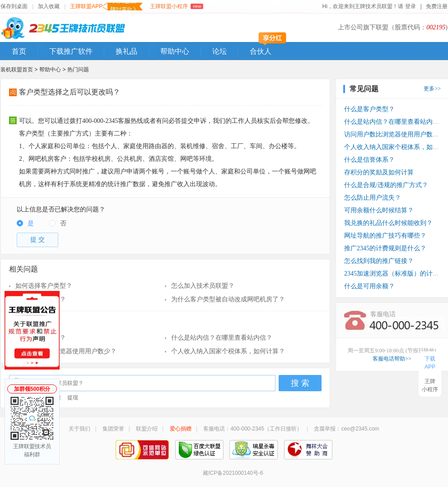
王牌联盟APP (106, 7)
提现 (73, 398)
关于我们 (79, 429)
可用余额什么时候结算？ (379, 210)
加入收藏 (49, 6)
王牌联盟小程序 (176, 6)
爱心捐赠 (181, 429)
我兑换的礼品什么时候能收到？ (388, 223)
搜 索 (300, 383)
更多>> (432, 89)
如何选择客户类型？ (44, 286)
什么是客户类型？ (41, 299)
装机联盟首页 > (19, 70)
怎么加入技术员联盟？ (203, 286)
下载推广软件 (71, 51)
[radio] (25, 224)
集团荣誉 (113, 429)
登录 (411, 6)
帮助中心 (175, 51)
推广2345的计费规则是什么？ (385, 248)
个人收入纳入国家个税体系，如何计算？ (228, 351)
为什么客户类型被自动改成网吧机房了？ (228, 299)
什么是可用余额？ (369, 286)
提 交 (37, 240)
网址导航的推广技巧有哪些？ (385, 236)
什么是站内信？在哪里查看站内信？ (222, 338)
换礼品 (126, 51)
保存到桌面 (14, 6)
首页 (19, 51)
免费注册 (437, 6)
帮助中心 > (53, 70)
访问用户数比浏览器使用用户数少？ (66, 351)
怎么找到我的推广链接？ (379, 261)
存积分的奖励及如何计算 (379, 172)
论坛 (219, 51)
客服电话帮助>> (392, 359)
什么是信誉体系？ (369, 160)
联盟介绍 (147, 429)
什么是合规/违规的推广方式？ (386, 185)
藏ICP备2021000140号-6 (233, 473)
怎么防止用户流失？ (373, 198)
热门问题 (78, 70)
